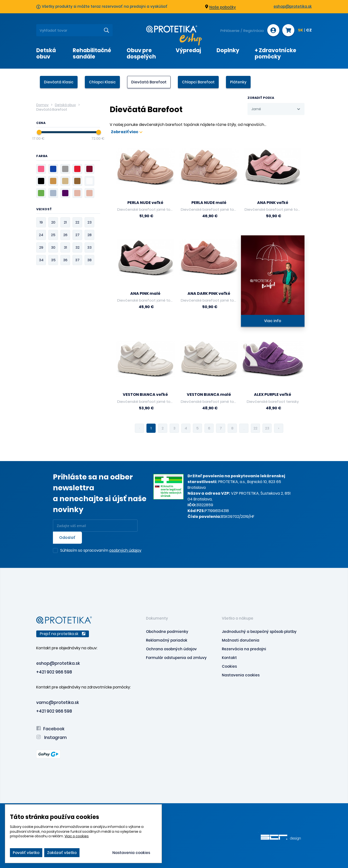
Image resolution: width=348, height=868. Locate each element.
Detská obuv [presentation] (46, 53)
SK (301, 30)
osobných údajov (125, 550)
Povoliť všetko (26, 853)
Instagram (51, 738)
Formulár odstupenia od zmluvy (176, 658)
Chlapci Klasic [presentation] (102, 82)
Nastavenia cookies (241, 675)
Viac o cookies (77, 836)
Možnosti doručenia (241, 640)
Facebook (50, 729)
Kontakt (229, 658)
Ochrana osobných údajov (171, 649)
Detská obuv (65, 105)
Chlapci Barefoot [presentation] (198, 82)
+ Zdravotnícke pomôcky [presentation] (275, 53)
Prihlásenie (230, 31)
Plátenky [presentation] (238, 82)
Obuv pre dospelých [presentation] (141, 53)
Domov (42, 105)
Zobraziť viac (127, 132)
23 (267, 428)
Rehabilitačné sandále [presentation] (92, 53)
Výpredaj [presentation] (188, 50)
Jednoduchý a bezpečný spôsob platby (259, 632)
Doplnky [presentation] (228, 50)
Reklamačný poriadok (167, 640)
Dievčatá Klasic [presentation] (59, 82)
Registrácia (254, 31)
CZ (309, 30)
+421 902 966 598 (54, 672)
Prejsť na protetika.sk (63, 634)
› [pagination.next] (279, 428)
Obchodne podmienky (167, 632)
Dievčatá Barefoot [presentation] (149, 82)
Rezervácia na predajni (244, 649)
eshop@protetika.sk (293, 6)
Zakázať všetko (62, 853)
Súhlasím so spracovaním (101, 551)
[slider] (39, 132)
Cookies (229, 666)
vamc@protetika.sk (58, 702)
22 (255, 428)
